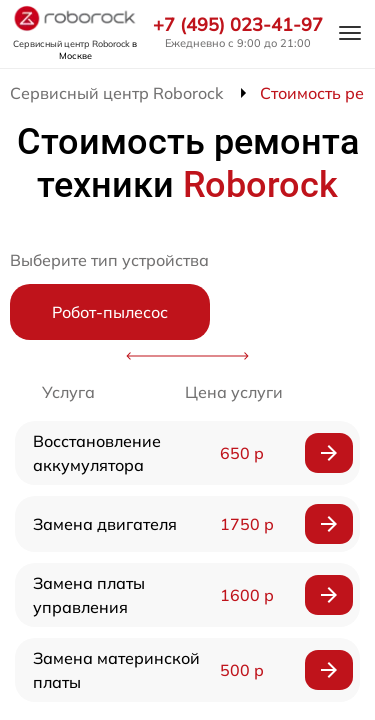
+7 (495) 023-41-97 (238, 25)
